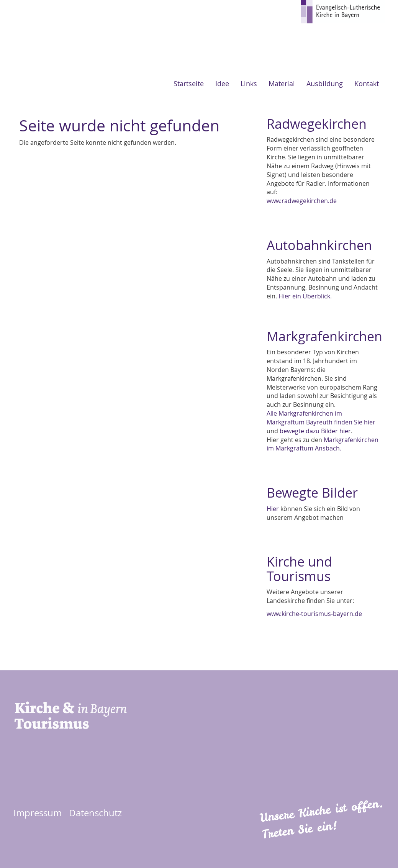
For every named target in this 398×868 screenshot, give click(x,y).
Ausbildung (325, 84)
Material (282, 84)
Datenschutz (95, 813)
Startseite (189, 84)
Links (249, 84)
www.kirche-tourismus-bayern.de (314, 614)
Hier (273, 509)
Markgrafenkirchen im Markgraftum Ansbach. (323, 444)
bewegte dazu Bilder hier (315, 431)
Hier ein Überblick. (305, 296)
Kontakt (367, 84)
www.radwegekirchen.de (302, 201)
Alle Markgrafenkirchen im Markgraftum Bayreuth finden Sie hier (321, 418)
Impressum (38, 813)
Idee (222, 84)
